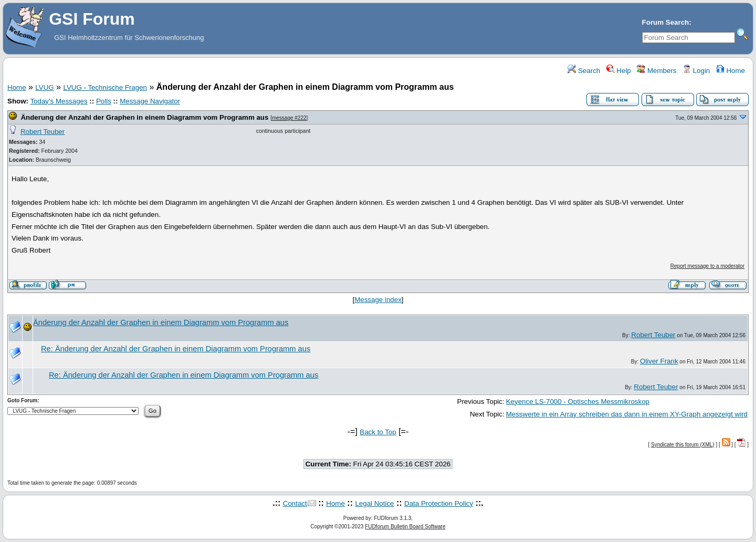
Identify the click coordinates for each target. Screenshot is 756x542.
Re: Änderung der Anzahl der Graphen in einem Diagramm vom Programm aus (176, 349)
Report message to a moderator (707, 266)
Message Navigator (150, 101)
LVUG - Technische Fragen (105, 87)
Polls (104, 101)
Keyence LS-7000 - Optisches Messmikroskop (578, 402)
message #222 (289, 118)
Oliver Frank (659, 361)
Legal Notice (374, 503)
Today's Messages (59, 101)
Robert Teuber (43, 132)
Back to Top (378, 432)
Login (696, 71)
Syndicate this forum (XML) (683, 445)
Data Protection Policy (439, 503)
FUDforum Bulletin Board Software (405, 527)
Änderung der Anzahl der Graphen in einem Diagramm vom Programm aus (144, 117)
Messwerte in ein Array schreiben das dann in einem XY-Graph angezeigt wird (627, 414)
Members (657, 71)
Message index (378, 300)
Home (731, 71)
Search (584, 71)
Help (619, 71)
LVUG (44, 87)
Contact (295, 503)
